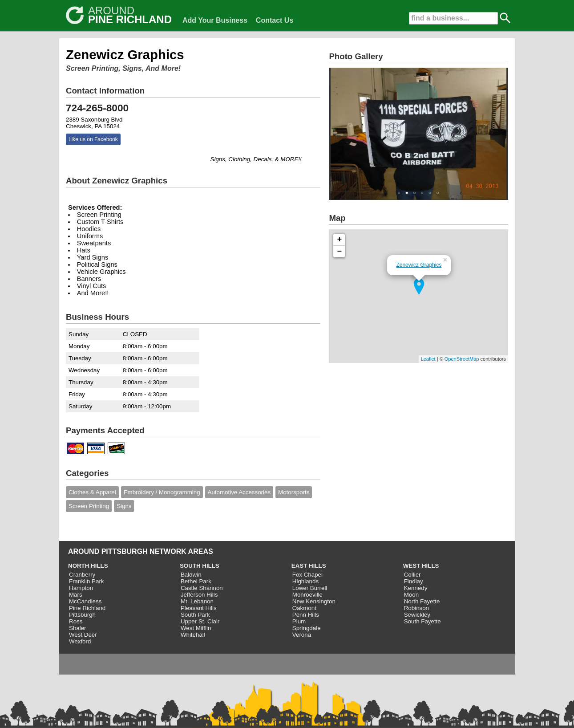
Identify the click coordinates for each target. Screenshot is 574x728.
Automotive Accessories (239, 492)
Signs (124, 506)
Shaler (78, 628)
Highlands (305, 581)
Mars (76, 595)
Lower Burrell (310, 588)
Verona (302, 635)
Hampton (81, 588)
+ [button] (340, 240)
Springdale (307, 628)
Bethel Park (196, 581)
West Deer (83, 635)
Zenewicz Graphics (419, 265)
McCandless (85, 601)
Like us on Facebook (93, 139)
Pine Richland (87, 608)
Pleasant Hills (199, 608)
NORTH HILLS (88, 566)
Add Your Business (215, 20)
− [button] (340, 252)
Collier (412, 575)
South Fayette (422, 621)
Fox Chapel (307, 575)
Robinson (416, 608)
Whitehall (193, 635)
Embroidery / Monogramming (162, 492)
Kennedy (416, 588)
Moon (411, 595)
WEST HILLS (421, 566)
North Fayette (422, 601)
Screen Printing (89, 506)
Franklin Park (87, 581)
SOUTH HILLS (200, 566)
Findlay (414, 581)
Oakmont (304, 608)
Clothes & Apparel (92, 492)
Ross (76, 621)
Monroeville (307, 595)
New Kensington (314, 601)
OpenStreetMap (462, 359)
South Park (195, 615)
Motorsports (294, 492)
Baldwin (191, 575)
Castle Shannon (202, 588)
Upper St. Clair (200, 621)
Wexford (80, 641)
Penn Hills (306, 615)
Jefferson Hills (199, 595)
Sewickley (417, 615)
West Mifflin (196, 628)
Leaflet (428, 359)
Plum (299, 621)
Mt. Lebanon (197, 601)
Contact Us (275, 20)
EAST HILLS (309, 566)
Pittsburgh (82, 615)
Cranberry (82, 575)
